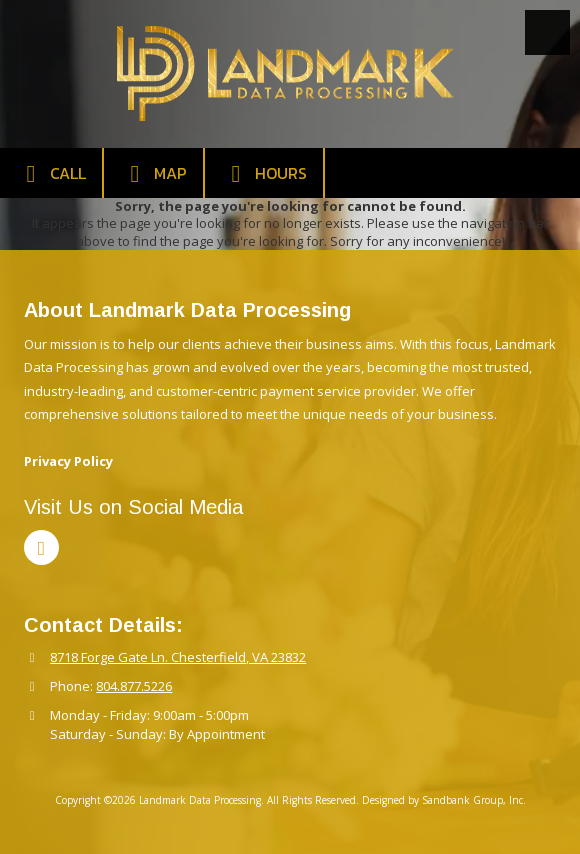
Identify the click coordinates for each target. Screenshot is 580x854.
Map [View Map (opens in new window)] (153, 173)
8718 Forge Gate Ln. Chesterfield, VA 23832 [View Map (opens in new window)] (178, 657)
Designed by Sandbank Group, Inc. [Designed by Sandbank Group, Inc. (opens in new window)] (444, 800)
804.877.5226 (134, 686)
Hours (264, 173)
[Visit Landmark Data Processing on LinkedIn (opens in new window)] (41, 547)
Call (51, 173)
